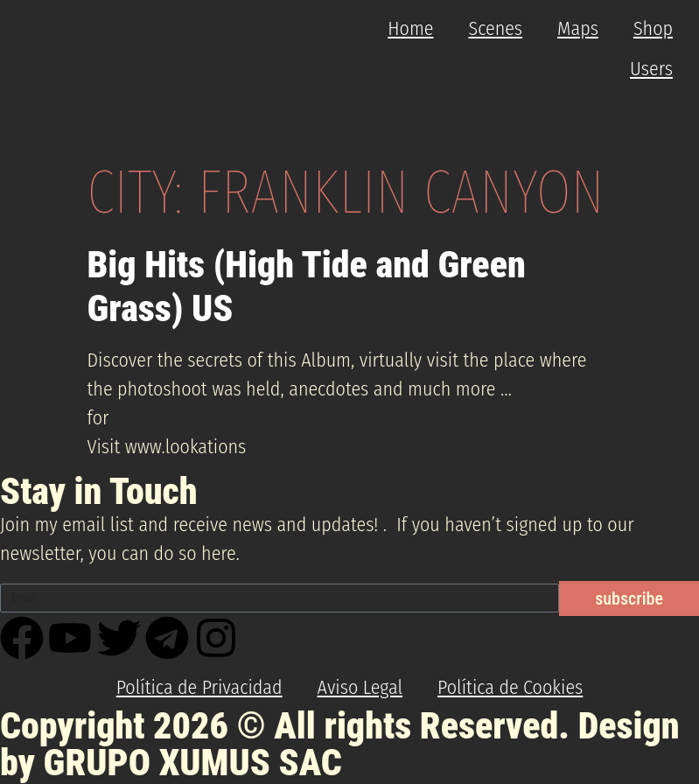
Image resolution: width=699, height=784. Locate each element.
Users (651, 69)
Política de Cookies (510, 687)
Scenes (495, 28)
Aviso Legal (360, 687)
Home (410, 28)
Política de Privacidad (199, 687)
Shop (653, 28)
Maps (578, 28)
